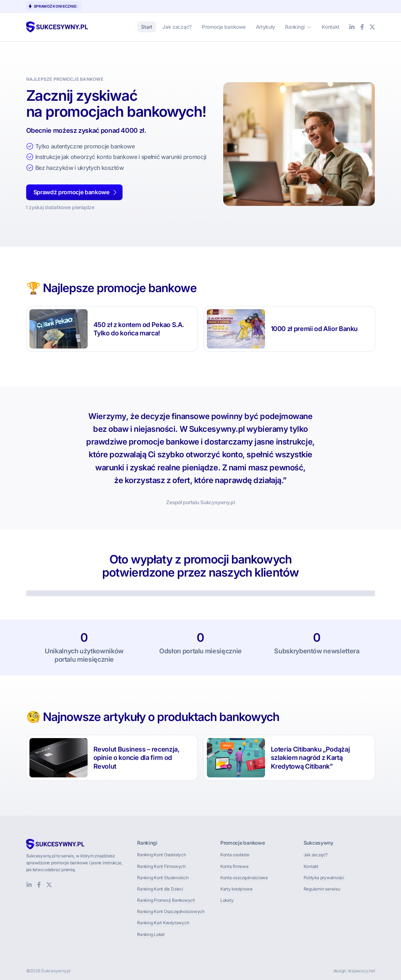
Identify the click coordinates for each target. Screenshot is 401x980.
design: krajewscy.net (354, 971)
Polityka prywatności (324, 878)
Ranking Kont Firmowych (161, 866)
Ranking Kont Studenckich (163, 878)
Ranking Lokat (151, 934)
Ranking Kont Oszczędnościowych (171, 911)
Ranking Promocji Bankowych (166, 900)
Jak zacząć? (316, 855)
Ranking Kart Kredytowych (163, 923)
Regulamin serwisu (322, 889)
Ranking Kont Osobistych (161, 855)
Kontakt (311, 866)
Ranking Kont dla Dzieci (160, 889)
